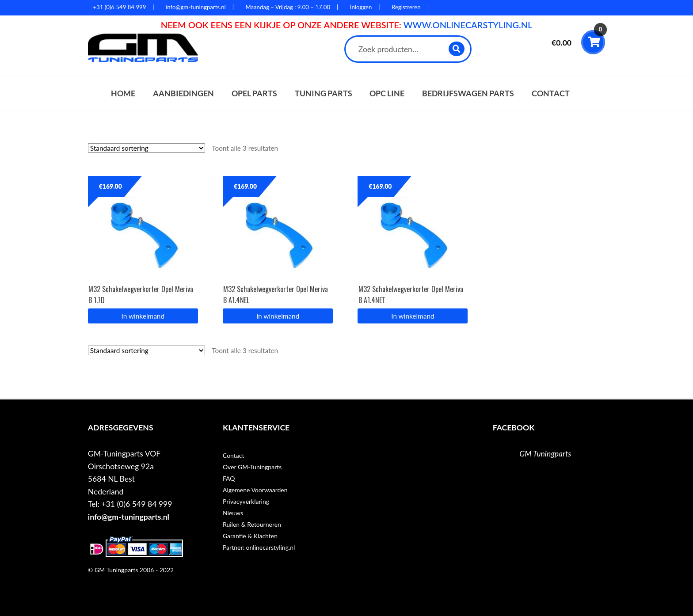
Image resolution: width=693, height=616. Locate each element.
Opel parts (254, 93)
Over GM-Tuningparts (252, 467)
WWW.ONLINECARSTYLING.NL (468, 25)
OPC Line (387, 93)
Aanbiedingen (183, 93)
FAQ (229, 478)
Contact (551, 93)
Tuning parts (324, 93)
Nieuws (233, 513)
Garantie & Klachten (250, 536)
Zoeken (457, 49)
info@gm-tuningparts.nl (129, 517)
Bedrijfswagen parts (468, 93)
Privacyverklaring (246, 501)
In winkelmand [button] (143, 316)
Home (123, 93)
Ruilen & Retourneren (252, 524)
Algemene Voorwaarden (255, 490)
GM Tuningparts (545, 454)
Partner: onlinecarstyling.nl (259, 547)
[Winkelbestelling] (147, 148)
